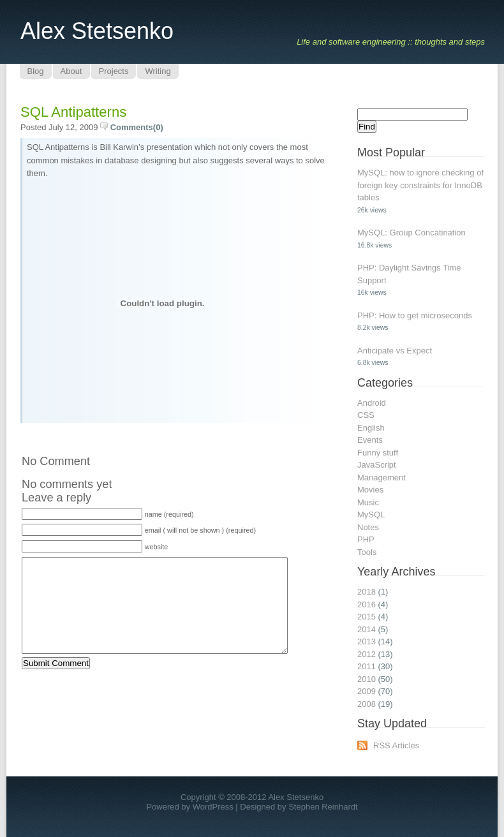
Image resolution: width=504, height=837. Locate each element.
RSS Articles (396, 745)
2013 (367, 641)
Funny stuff (378, 453)
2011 (367, 666)
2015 (367, 617)
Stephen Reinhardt (323, 807)
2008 (367, 704)
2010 (367, 679)
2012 (367, 654)
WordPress (213, 807)
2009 (367, 691)
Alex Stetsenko (97, 31)
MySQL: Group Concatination (411, 233)
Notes (368, 527)
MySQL (371, 515)
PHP (366, 539)
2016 (367, 604)
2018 (367, 592)
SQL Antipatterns (73, 112)
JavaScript (377, 465)
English (371, 428)
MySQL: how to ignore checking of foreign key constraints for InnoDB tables (420, 185)
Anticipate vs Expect (395, 351)
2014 (367, 629)
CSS (366, 415)
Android (372, 403)
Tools (367, 552)
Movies (370, 490)
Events (370, 440)
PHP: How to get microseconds (415, 315)
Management (382, 478)
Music (368, 502)
